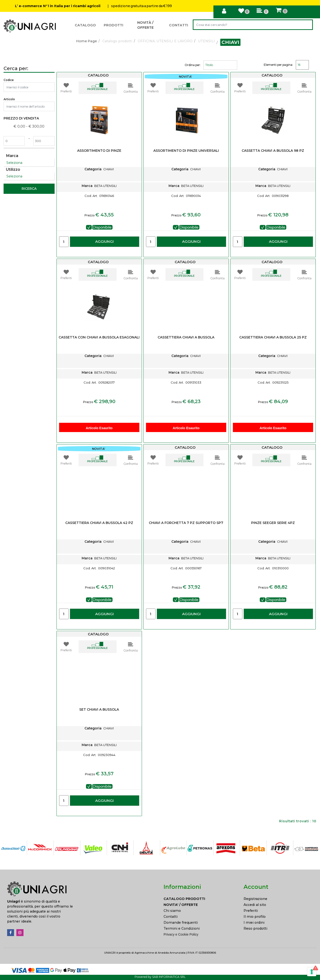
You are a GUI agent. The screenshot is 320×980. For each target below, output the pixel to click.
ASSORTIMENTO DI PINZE (99, 151)
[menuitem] (200, 899)
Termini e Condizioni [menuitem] (182, 928)
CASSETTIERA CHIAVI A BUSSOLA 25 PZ (273, 337)
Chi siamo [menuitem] (172, 911)
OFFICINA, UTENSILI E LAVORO (165, 41)
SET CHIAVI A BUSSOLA (99, 710)
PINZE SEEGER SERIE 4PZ (273, 523)
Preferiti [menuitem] (251, 911)
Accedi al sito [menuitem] (255, 905)
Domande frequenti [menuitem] (181, 923)
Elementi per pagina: (278, 65)
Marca (12, 156)
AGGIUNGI (104, 241)
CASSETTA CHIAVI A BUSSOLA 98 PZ (273, 151)
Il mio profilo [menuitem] (255, 917)
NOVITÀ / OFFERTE (145, 25)
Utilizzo (13, 169)
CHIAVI (230, 42)
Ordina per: (193, 65)
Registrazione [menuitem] (255, 899)
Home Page (87, 41)
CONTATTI (179, 25)
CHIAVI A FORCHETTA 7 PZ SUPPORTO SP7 (186, 523)
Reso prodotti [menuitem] (255, 928)
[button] (307, 25)
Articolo (9, 99)
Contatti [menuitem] (171, 917)
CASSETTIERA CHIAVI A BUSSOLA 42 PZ (99, 523)
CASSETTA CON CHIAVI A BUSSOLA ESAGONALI (99, 337)
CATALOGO (85, 25)
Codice (9, 80)
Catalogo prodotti (117, 41)
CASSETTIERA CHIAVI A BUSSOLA (186, 337)
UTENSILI (206, 41)
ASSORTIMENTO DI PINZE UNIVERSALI (186, 151)
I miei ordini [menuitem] (254, 923)
